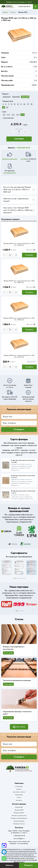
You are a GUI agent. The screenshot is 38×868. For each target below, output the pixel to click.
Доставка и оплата (19, 792)
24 (24, 104)
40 (7, 107)
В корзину (19, 139)
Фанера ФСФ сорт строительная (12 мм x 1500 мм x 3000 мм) (19, 319)
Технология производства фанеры (17, 680)
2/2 (4, 115)
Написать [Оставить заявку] (10, 865)
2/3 (8, 115)
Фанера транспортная (19, 816)
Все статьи (19, 727)
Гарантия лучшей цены (10, 159)
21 (21, 104)
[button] (13, 578)
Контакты (19, 800)
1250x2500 (25, 97)
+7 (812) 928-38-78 (24, 7)
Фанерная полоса (19, 824)
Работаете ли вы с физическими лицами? (16, 200)
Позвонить (28, 865)
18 (18, 104)
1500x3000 (16, 97)
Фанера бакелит (19, 813)
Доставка (24, 159)
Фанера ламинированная (19, 818)
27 (28, 104)
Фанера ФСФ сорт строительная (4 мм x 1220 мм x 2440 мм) (19, 356)
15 (15, 104)
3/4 (18, 115)
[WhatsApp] (4, 858)
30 (31, 104)
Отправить (19, 429)
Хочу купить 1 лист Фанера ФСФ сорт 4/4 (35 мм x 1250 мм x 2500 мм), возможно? (18, 210)
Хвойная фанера (19, 821)
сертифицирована (10, 173)
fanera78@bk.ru (19, 839)
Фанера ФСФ (19, 810)
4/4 (22, 115)
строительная (8, 118)
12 (12, 104)
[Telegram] (4, 845)
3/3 (13, 115)
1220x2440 (7, 97)
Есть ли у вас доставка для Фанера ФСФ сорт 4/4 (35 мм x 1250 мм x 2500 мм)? (17, 190)
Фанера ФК (19, 807)
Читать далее (8, 653)
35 (4, 107)
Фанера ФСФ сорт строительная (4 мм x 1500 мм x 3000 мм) (19, 282)
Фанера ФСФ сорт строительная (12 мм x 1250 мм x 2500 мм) (19, 244)
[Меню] (35, 7)
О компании (19, 786)
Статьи (19, 797)
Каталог (19, 789)
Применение (19, 795)
